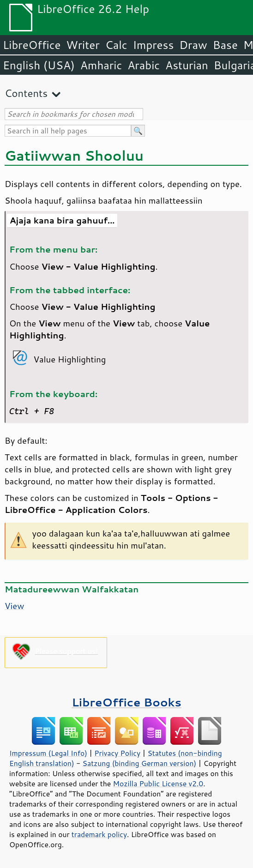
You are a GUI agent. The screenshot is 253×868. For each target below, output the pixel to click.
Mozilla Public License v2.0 (158, 784)
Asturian (187, 65)
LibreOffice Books (126, 702)
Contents (26, 93)
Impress (154, 45)
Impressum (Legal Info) (48, 753)
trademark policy (99, 834)
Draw (193, 45)
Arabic (144, 65)
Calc (116, 45)
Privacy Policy (117, 753)
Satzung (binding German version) (140, 763)
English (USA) (39, 65)
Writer (83, 45)
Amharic (101, 65)
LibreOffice (32, 45)
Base (225, 45)
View (14, 606)
